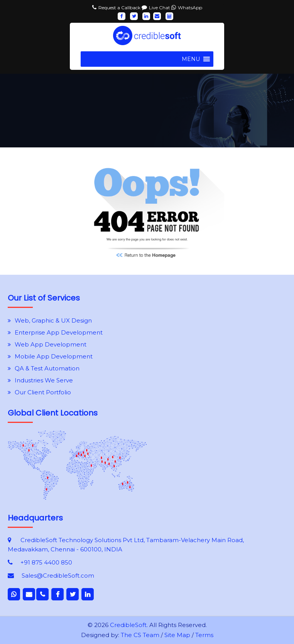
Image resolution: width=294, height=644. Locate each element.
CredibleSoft (128, 625)
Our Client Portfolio (43, 392)
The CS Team (140, 635)
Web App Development (51, 344)
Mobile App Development (54, 356)
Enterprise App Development (59, 332)
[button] (191, 59)
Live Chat (160, 8)
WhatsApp (190, 8)
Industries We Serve (44, 380)
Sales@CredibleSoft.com (58, 576)
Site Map (177, 635)
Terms (204, 635)
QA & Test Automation (47, 368)
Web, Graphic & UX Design (53, 320)
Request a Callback (120, 8)
